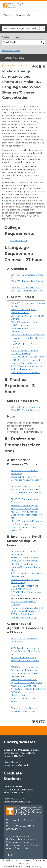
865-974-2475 (18, 799)
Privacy (18, 848)
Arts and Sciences (18, 241)
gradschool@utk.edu (21, 802)
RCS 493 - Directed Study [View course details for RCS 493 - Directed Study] (24, 618)
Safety (29, 848)
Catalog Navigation (14, 58)
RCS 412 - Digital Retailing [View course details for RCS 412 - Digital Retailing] (24, 614)
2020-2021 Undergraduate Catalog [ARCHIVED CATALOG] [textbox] (24, 28)
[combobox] (23, 28)
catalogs (9, 860)
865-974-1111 (17, 762)
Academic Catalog (17, 15)
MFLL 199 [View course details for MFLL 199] (13, 201)
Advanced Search (11, 51)
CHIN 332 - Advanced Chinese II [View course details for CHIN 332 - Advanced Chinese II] (27, 291)
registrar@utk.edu (20, 765)
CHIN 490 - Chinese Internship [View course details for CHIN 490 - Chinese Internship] (26, 407)
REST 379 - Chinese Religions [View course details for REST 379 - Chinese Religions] (25, 373)
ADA (8, 848)
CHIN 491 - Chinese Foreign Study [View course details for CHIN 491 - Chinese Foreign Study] (28, 335)
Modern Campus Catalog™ (30, 866)
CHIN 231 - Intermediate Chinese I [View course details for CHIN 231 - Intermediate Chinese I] (28, 275)
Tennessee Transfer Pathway (25, 845)
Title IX (10, 855)
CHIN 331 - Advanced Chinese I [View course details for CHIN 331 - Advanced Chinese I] (26, 288)
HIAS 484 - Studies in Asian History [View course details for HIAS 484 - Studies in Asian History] (28, 357)
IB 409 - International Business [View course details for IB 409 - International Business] (26, 493)
